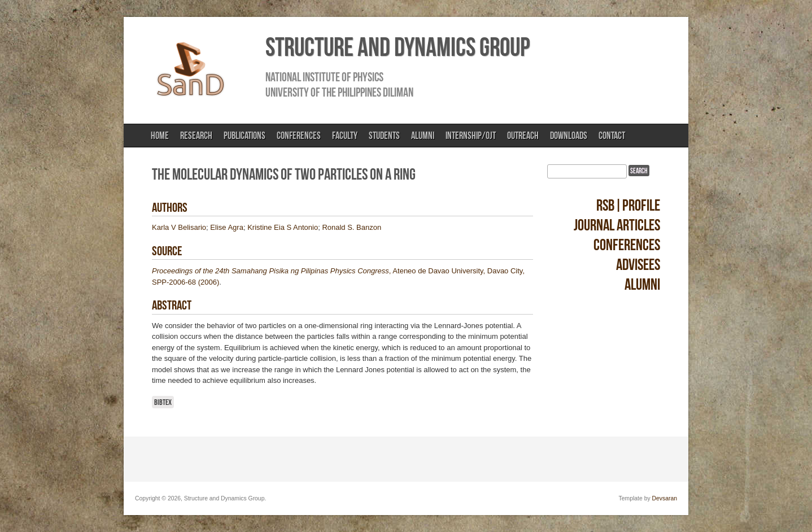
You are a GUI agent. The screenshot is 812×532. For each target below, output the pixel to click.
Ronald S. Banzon (352, 227)
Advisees (638, 265)
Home (160, 136)
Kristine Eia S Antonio (283, 227)
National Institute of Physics (324, 77)
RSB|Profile (628, 205)
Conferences (299, 136)
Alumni (423, 136)
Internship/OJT (471, 136)
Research (196, 136)
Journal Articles (617, 225)
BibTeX (163, 402)
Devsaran (665, 498)
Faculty (345, 136)
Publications (245, 136)
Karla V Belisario (179, 227)
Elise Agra (227, 227)
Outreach (523, 136)
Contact (612, 136)
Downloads (569, 136)
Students (384, 136)
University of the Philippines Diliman (339, 92)
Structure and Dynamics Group (398, 47)
